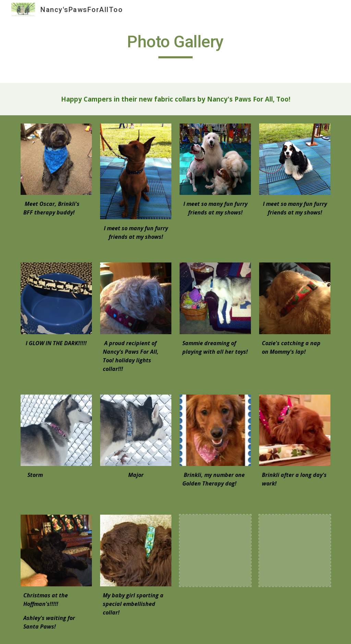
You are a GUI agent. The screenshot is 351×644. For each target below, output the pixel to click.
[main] (175, 45)
